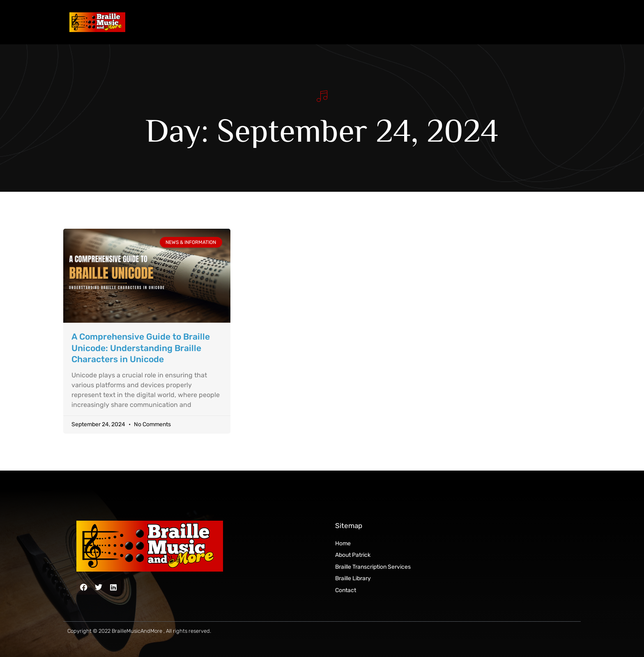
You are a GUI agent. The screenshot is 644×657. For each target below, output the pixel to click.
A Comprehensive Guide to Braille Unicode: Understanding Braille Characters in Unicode (141, 348)
